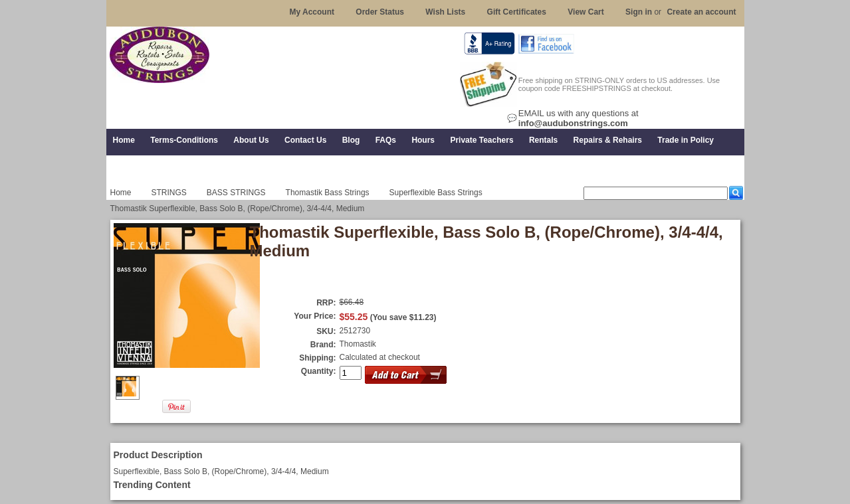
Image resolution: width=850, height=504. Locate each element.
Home (121, 193)
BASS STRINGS (236, 193)
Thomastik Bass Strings (328, 193)
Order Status (380, 12)
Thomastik (358, 344)
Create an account (701, 12)
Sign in (639, 12)
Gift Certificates (517, 12)
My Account (312, 12)
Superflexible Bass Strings (436, 193)
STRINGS (169, 193)
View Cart (585, 12)
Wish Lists (445, 12)
